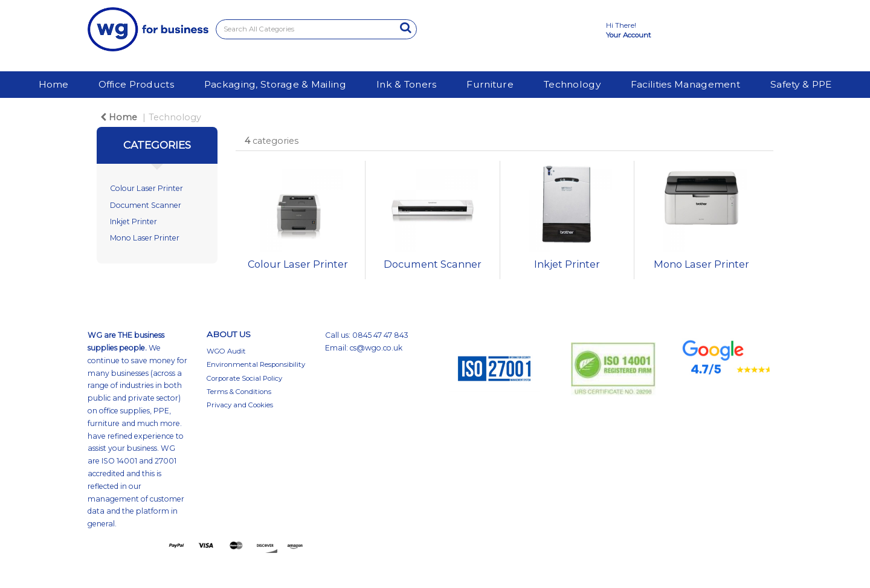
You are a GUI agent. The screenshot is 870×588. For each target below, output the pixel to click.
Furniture (490, 84)
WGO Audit (226, 351)
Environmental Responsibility (256, 364)
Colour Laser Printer (147, 188)
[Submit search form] (405, 28)
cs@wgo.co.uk (376, 348)
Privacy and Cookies (240, 405)
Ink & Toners (406, 84)
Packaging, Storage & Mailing (275, 84)
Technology (572, 84)
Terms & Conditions (239, 392)
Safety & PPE (801, 84)
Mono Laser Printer (145, 238)
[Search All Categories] (316, 29)
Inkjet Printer (134, 221)
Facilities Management (685, 84)
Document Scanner (146, 205)
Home (53, 84)
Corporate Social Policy (244, 378)
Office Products (136, 84)
